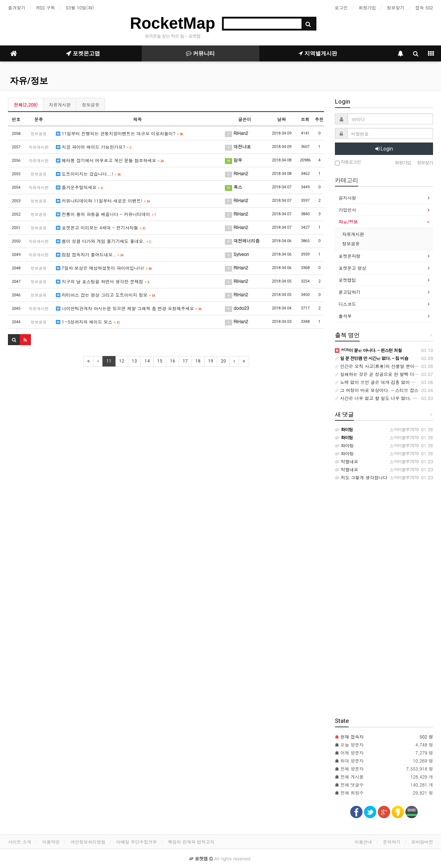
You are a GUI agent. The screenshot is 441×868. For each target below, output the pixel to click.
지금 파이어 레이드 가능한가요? (94, 147)
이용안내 (363, 842)
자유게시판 (60, 105)
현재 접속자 (352, 737)
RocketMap (173, 23)
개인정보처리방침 (88, 842)
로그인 (341, 7)
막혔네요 (347, 461)
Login (384, 149)
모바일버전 (422, 842)
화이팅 (344, 445)
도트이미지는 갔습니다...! (88, 174)
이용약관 (51, 842)
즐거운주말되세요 (79, 187)
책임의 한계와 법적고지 (191, 842)
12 (122, 361)
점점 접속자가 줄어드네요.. (90, 254)
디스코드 (347, 304)
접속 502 (424, 7)
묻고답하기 (349, 292)
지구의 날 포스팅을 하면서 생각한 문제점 (103, 281)
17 (185, 361)
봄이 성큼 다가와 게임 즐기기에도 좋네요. (103, 241)
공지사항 (347, 198)
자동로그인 (348, 162)
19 (211, 361)
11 (109, 361)
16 (173, 361)
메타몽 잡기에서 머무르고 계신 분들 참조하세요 (110, 160)
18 (198, 361)
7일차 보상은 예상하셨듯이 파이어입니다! (104, 268)
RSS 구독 (46, 7)
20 (223, 361)
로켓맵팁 (347, 280)
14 (147, 361)
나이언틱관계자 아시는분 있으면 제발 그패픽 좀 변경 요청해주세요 (129, 308)
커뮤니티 (200, 53)
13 (134, 361)
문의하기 (392, 842)
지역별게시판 (318, 53)
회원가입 (367, 7)
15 (160, 361)
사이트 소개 (20, 842)
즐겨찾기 (17, 7)
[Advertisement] (166, 425)
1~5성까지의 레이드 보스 (88, 322)
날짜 (282, 119)
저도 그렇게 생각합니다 (361, 477)
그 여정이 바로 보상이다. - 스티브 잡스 (377, 390)
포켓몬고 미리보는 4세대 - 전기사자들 (101, 227)
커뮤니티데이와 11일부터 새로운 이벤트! (103, 201)
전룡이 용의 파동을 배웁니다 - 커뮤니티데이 (106, 214)
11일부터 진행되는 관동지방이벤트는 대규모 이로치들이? (120, 133)
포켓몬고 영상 (352, 268)
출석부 (345, 316)
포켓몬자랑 (349, 256)
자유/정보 (29, 81)
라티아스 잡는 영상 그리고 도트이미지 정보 (106, 295)
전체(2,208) (26, 105)
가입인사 (347, 210)
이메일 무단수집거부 (137, 842)
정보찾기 (396, 7)
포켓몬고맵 (83, 53)
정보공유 (90, 105)
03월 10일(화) (80, 7)
